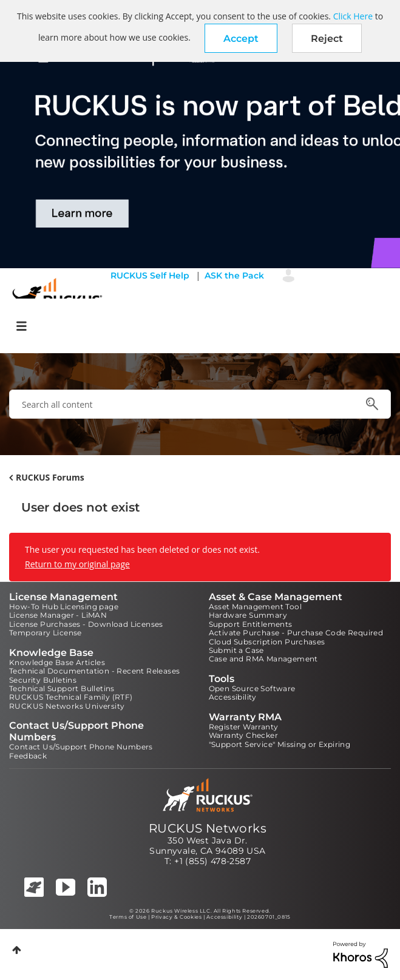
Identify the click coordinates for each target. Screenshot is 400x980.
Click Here (353, 16)
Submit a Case (236, 650)
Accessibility (233, 697)
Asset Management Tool (255, 607)
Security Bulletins (43, 680)
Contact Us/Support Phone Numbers (81, 747)
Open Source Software (252, 688)
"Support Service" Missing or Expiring (280, 744)
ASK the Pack (234, 275)
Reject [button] (327, 39)
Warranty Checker (243, 735)
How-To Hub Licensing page (64, 607)
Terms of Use (128, 917)
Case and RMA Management (263, 659)
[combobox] (200, 404)
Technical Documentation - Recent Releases (94, 671)
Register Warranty (244, 727)
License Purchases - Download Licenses (86, 624)
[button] (241, 38)
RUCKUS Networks (208, 828)
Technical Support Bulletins (62, 688)
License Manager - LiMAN (58, 615)
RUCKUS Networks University (67, 706)
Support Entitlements (251, 624)
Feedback (28, 756)
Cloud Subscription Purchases (267, 642)
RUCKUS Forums (50, 477)
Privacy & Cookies (176, 917)
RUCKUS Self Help (150, 275)
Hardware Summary (248, 615)
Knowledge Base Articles (57, 662)
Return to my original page (77, 564)
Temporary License (46, 633)
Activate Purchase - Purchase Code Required (296, 633)
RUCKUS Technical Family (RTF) (71, 697)
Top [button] (17, 950)
